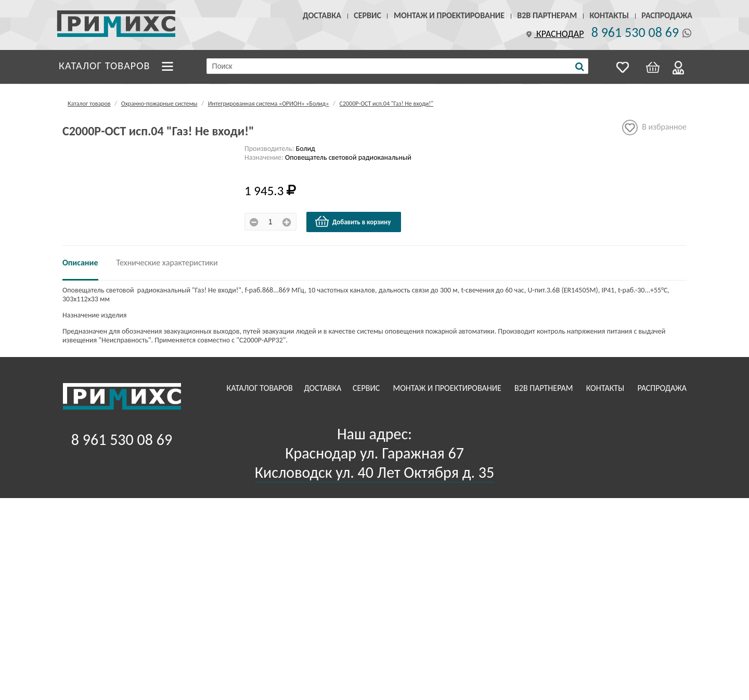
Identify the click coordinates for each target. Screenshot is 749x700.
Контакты (609, 15)
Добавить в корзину (353, 222)
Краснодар (554, 34)
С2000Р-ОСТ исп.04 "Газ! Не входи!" (387, 104)
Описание (80, 263)
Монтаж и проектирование (449, 15)
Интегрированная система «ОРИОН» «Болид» (269, 104)
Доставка (322, 15)
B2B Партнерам (547, 15)
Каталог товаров (105, 66)
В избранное (654, 128)
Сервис (367, 15)
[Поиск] (580, 67)
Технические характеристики (167, 263)
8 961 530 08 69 (635, 32)
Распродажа (667, 15)
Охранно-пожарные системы (159, 104)
